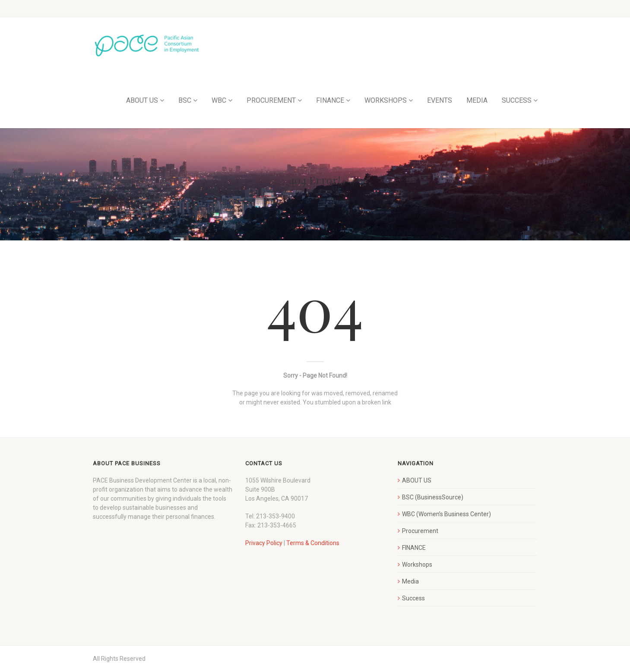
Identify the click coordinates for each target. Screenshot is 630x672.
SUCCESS (517, 100)
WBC (219, 100)
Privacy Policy (264, 543)
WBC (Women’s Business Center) (446, 514)
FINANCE (330, 100)
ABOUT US (142, 100)
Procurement (420, 531)
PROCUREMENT (271, 100)
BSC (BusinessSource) (433, 497)
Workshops (417, 565)
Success (413, 598)
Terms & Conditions (313, 543)
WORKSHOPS (386, 100)
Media (410, 581)
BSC (185, 100)
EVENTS (440, 100)
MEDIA (477, 100)
